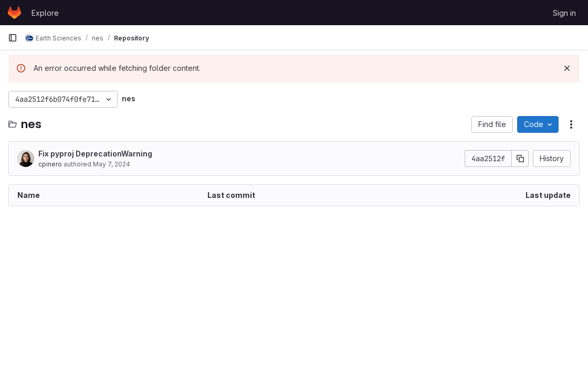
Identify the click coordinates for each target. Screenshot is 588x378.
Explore (45, 13)
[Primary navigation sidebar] (13, 38)
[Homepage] (14, 13)
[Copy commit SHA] (520, 159)
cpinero (50, 164)
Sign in (564, 13)
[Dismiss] (567, 68)
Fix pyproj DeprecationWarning (95, 154)
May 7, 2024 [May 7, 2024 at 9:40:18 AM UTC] (112, 164)
